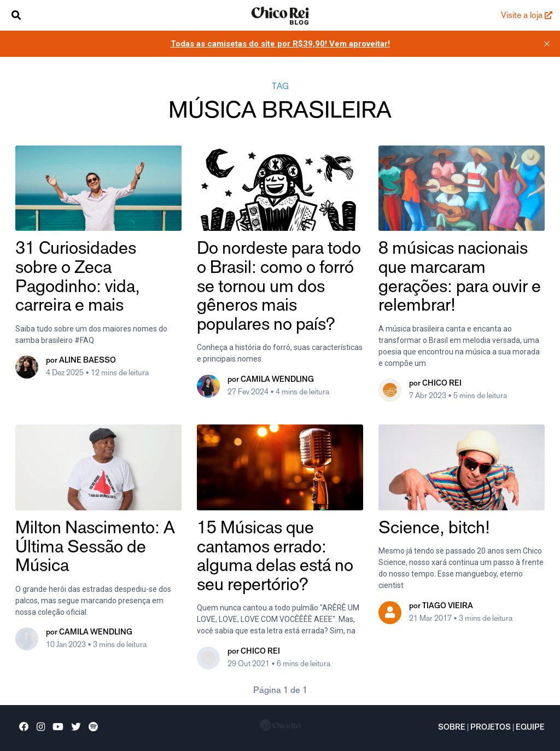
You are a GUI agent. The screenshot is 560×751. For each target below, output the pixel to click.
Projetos (491, 728)
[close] (547, 44)
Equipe (530, 728)
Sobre (452, 728)
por (81, 361)
